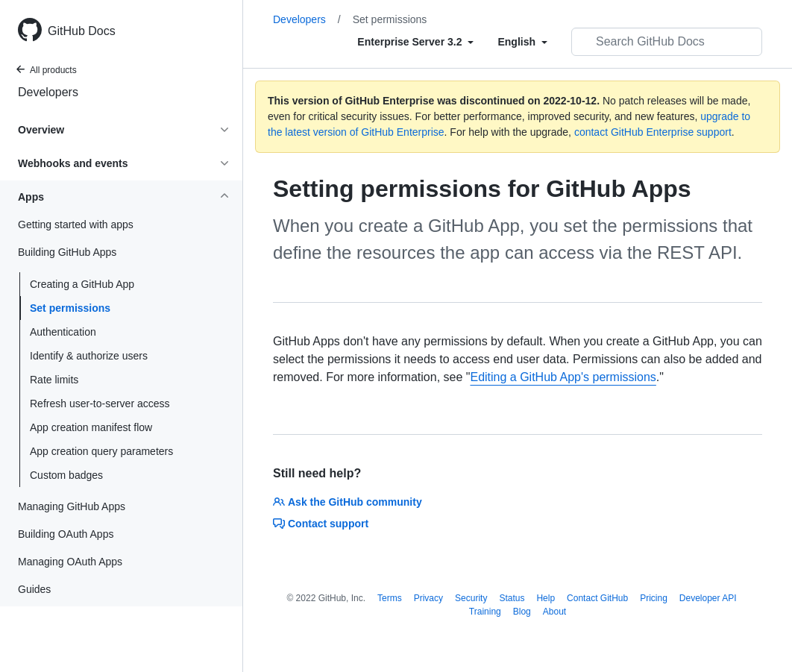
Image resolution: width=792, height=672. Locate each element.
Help (546, 598)
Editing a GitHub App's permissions (563, 377)
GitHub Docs (82, 31)
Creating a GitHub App (82, 284)
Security (471, 598)
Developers (48, 92)
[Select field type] (415, 42)
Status (512, 598)
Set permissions (70, 308)
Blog (522, 612)
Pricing (654, 598)
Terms (390, 598)
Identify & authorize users (89, 356)
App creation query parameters (101, 451)
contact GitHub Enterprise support (653, 132)
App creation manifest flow (91, 427)
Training (485, 612)
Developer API (708, 598)
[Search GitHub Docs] (667, 42)
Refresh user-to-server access (100, 403)
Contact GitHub (597, 598)
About (554, 612)
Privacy (428, 598)
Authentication (63, 332)
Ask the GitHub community (348, 502)
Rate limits (54, 380)
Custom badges (66, 475)
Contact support (321, 524)
